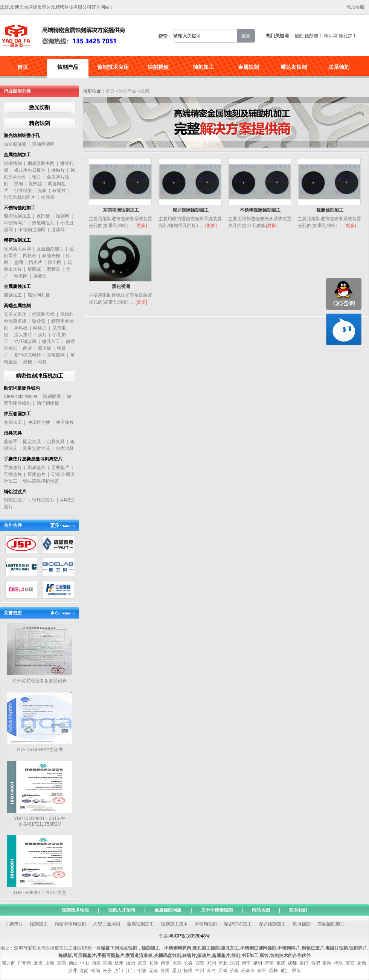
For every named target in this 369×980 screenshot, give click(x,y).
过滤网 (58, 230)
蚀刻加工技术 (174, 924)
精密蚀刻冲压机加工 (40, 376)
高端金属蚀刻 (17, 306)
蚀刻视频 (158, 67)
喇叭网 (331, 36)
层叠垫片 (60, 468)
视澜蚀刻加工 (330, 210)
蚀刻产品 (68, 67)
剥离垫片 (37, 468)
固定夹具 (32, 442)
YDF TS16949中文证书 (40, 750)
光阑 (42, 191)
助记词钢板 (48, 403)
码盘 (42, 362)
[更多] (141, 226)
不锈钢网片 (15, 223)
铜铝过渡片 (15, 492)
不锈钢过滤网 (32, 230)
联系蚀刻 (339, 67)
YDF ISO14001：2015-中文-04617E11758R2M (40, 821)
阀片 (27, 348)
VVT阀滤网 (25, 341)
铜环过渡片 (43, 500)
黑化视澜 (121, 287)
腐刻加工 (13, 295)
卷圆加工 (13, 422)
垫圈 (18, 262)
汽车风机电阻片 (20, 197)
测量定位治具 (37, 448)
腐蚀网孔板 (39, 295)
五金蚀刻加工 (50, 249)
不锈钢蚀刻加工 (20, 208)
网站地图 (261, 910)
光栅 (27, 362)
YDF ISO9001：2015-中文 (39, 893)
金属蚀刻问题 (168, 910)
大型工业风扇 (107, 924)
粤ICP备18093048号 (190, 936)
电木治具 (65, 448)
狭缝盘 (39, 321)
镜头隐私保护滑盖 (41, 481)
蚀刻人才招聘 (122, 910)
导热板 (21, 328)
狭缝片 (59, 191)
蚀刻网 (63, 216)
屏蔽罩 (34, 269)
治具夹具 (13, 433)
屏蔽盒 (40, 276)
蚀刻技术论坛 (75, 910)
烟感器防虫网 (41, 163)
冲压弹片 (65, 422)
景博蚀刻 (302, 924)
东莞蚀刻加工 (331, 924)
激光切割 (40, 107)
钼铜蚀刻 (13, 163)
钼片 (37, 177)
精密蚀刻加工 (17, 240)
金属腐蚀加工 (17, 287)
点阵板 (43, 216)
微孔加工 (348, 36)
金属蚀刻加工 (17, 155)
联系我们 (298, 910)
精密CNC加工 (238, 924)
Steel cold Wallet (21, 396)
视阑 (18, 184)
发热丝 (35, 184)
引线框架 (23, 191)
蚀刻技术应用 (113, 67)
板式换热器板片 (30, 170)
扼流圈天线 (43, 314)
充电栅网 (56, 355)
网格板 (30, 256)
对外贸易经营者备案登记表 (40, 681)
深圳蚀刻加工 (17, 216)
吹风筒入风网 (17, 249)
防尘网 (55, 262)
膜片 (42, 335)
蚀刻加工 (314, 36)
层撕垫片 (37, 474)
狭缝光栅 (51, 256)
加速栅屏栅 (15, 144)
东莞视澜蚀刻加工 (121, 210)
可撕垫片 (13, 474)
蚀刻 (299, 36)
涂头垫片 (23, 335)
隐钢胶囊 (52, 396)
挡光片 (35, 262)
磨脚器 (53, 269)
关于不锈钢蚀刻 (217, 910)
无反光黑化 (15, 314)
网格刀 (40, 328)
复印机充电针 (27, 355)
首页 (23, 67)
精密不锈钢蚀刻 (70, 924)
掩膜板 (48, 197)
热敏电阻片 (43, 223)
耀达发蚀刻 (294, 67)
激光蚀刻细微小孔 (22, 136)
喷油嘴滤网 (43, 144)
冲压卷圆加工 (17, 414)
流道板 (44, 348)
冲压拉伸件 (39, 422)
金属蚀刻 (249, 67)
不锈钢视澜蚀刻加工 (260, 210)
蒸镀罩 (11, 442)
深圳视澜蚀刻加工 (191, 210)
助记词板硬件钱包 (22, 388)
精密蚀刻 (40, 123)
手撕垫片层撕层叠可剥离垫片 (33, 459)
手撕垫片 (13, 468)
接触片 (58, 170)
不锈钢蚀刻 (206, 924)
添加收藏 (355, 7)
